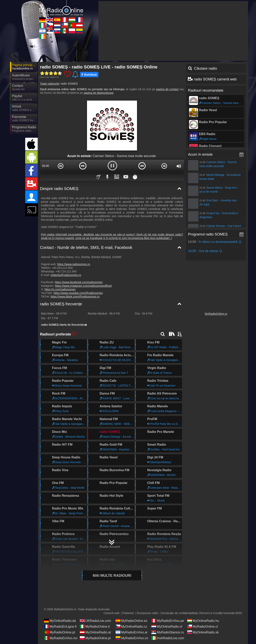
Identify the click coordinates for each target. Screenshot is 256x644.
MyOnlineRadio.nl (167, 626)
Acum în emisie (200, 154)
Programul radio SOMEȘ (208, 234)
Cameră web (111, 613)
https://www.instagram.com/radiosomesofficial (83, 286)
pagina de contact (167, 89)
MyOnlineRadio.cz (131, 626)
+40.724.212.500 (66, 271)
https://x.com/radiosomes (60, 289)
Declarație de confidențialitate (180, 613)
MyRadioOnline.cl (202, 626)
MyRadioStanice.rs (168, 632)
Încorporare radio (148, 613)
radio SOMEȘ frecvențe (61, 304)
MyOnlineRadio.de (60, 621)
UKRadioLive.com (95, 621)
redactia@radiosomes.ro (66, 275)
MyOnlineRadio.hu (203, 621)
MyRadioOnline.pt (59, 632)
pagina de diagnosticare (99, 93)
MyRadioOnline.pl (95, 638)
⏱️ (135, 177)
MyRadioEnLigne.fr (60, 626)
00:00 (45, 166)
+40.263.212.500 (62, 268)
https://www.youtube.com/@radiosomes (78, 293)
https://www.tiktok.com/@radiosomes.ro (75, 297)
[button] (60, 166)
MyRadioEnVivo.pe (168, 621)
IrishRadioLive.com (168, 638)
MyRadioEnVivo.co (132, 638)
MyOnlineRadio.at (95, 632)
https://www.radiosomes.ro (74, 264)
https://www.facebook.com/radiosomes (79, 282)
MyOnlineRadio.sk (203, 632)
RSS (239, 613)
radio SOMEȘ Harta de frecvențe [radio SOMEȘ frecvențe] (64, 325)
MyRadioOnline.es (131, 621)
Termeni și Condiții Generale (217, 613)
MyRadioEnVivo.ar (132, 632)
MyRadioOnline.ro (216, 314)
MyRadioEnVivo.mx (61, 638)
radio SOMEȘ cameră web (215, 79)
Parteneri (128, 613)
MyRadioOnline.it (95, 626)
